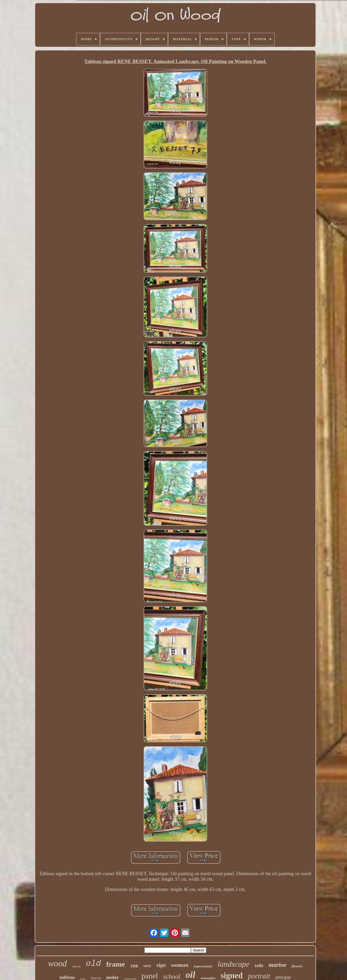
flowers (297, 966)
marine (277, 965)
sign (161, 965)
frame (116, 964)
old (93, 964)
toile (259, 966)
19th (134, 966)
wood (57, 963)
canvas (76, 966)
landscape (234, 964)
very (147, 966)
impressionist (203, 966)
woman (180, 965)
